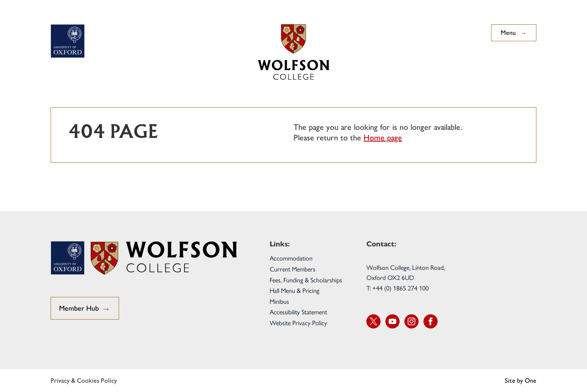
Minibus (279, 301)
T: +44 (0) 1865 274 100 (398, 288)
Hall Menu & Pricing (295, 290)
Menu (514, 33)
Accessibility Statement (298, 312)
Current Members (292, 269)
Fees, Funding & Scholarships (306, 280)
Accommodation (291, 258)
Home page (383, 138)
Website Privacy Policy (298, 323)
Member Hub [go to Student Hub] (85, 309)
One (531, 380)
